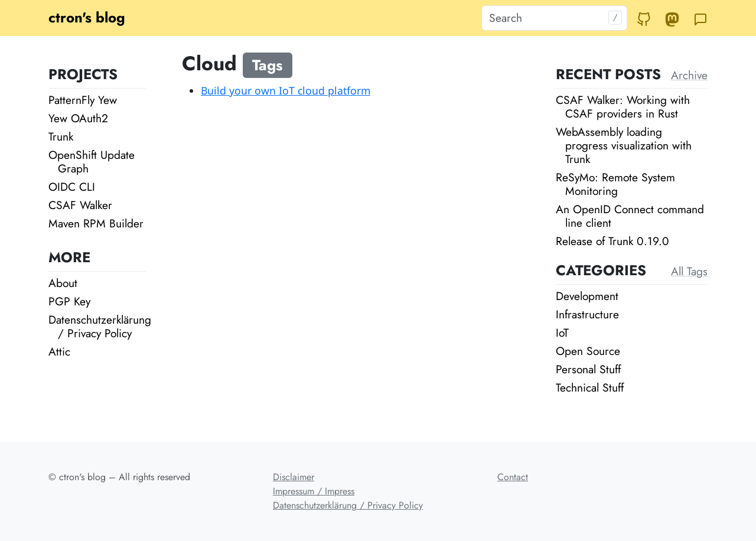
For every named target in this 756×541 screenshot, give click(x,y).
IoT (562, 333)
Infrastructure (587, 314)
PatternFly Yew (83, 100)
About (63, 283)
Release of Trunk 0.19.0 (612, 241)
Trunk (61, 136)
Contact (513, 477)
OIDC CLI (72, 187)
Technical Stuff (590, 387)
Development (587, 296)
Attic (59, 351)
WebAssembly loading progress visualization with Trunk (624, 145)
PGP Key (69, 301)
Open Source (588, 351)
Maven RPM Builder (96, 223)
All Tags (689, 271)
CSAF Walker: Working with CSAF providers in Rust (623, 107)
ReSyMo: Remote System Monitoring (615, 184)
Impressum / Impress (314, 491)
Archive (689, 75)
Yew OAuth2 (78, 118)
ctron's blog (87, 17)
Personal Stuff (588, 369)
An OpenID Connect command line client (630, 216)
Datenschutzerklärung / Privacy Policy (100, 326)
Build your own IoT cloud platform (286, 90)
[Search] (554, 18)
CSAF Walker (80, 205)
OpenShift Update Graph (92, 162)
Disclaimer (294, 477)
